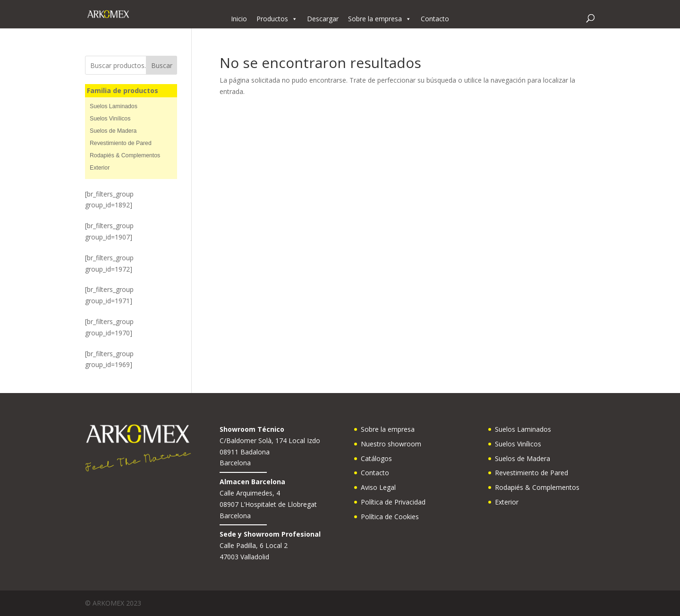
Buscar (162, 65)
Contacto (435, 19)
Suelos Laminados (114, 106)
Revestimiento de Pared (121, 143)
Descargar (323, 19)
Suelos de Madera (113, 131)
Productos (277, 19)
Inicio (239, 19)
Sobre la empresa (380, 19)
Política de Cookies (390, 517)
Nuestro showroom (391, 444)
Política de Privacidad (393, 502)
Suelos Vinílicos (110, 119)
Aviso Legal (378, 487)
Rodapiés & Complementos (125, 155)
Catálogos (376, 458)
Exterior (100, 168)
